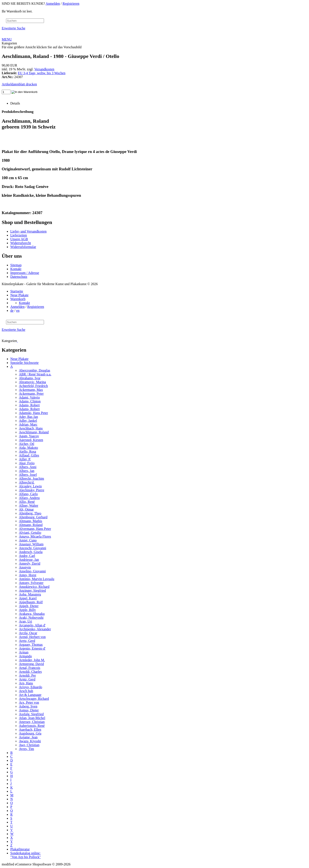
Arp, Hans (26, 683)
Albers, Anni (28, 467)
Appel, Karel (28, 598)
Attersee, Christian (32, 722)
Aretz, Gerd (27, 641)
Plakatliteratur (20, 849)
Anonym (25, 567)
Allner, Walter (29, 506)
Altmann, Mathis (30, 521)
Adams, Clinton (30, 401)
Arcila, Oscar (28, 633)
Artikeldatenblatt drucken (19, 84)
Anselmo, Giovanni (32, 571)
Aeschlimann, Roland (34, 432)
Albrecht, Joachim (31, 479)
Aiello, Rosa (27, 451)
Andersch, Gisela (31, 552)
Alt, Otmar (26, 509)
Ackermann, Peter (31, 394)
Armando (25, 656)
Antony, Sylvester (31, 583)
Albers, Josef (28, 475)
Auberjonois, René (32, 726)
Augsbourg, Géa (30, 733)
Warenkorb (18, 299)
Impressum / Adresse (25, 273)
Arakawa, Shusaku (32, 614)
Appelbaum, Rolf (31, 602)
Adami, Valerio (29, 397)
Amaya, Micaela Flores (35, 536)
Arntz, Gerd (27, 679)
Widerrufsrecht (21, 243)
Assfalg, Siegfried (31, 714)
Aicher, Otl (27, 444)
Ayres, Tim (27, 749)
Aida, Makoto (28, 448)
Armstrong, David (31, 664)
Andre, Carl (27, 556)
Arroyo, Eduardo (30, 687)
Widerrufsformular (23, 247)
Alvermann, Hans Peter (35, 529)
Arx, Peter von (29, 702)
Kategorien (9, 43)
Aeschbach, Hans (31, 428)
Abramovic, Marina (32, 382)
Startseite (17, 291)
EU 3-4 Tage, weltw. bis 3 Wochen (42, 73)
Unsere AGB (19, 239)
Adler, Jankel (28, 421)
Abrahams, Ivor (30, 378)
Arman (24, 652)
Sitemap (16, 265)
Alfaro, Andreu (29, 498)
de (12, 311)
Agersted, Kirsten (31, 440)
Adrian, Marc (28, 424)
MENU (7, 39)
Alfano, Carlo (28, 494)
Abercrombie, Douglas (35, 370)
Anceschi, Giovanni (33, 548)
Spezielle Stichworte (24, 363)
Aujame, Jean (28, 737)
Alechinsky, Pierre (32, 490)
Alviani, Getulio (30, 533)
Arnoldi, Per (27, 675)
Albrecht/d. (27, 482)
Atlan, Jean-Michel (32, 718)
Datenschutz (19, 277)
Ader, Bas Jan (28, 417)
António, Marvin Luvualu (37, 579)
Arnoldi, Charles (30, 672)
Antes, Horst (28, 575)
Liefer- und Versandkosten (28, 231)
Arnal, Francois (30, 668)
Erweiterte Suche (14, 28)
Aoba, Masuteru (30, 594)
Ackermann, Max (31, 390)
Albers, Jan (27, 471)
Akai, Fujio (27, 463)
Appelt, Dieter (29, 606)
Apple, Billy (27, 610)
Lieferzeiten (19, 235)
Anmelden (53, 4)
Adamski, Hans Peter (33, 413)
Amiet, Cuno (28, 540)
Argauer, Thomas (31, 645)
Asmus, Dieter (29, 710)
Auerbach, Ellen (30, 730)
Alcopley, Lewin (30, 486)
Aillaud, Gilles (29, 455)
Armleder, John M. (32, 660)
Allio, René (27, 502)
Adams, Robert (29, 405)
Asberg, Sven (28, 706)
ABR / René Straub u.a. (35, 374)
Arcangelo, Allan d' (32, 625)
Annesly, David (30, 563)
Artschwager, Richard (34, 699)
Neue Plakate (19, 295)
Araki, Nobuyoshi (31, 618)
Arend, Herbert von (32, 637)
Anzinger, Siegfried (32, 591)
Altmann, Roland (31, 525)
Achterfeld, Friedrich (33, 386)
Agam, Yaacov (29, 436)
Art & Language (30, 695)
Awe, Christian (29, 745)
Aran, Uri (25, 621)
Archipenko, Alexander (35, 629)
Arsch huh (26, 691)
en (18, 311)
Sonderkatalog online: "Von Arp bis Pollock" (26, 855)
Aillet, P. (25, 459)
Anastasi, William (31, 544)
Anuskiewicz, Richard (34, 587)
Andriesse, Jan (29, 560)
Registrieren (71, 4)
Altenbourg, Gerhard (33, 517)
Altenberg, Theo (30, 513)
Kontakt (16, 269)
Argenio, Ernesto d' (32, 648)
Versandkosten (44, 69)
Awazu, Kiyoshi (30, 741)
